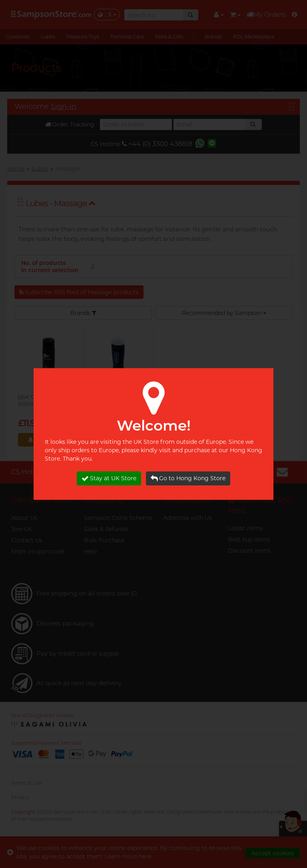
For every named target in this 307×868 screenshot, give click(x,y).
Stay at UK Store (109, 478)
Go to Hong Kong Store (188, 478)
